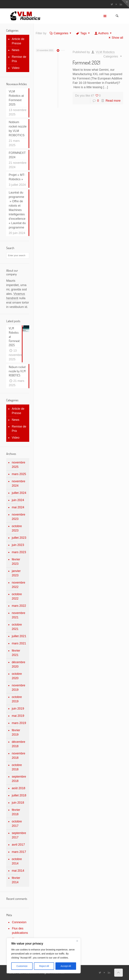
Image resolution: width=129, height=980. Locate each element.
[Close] (77, 941)
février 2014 (16, 880)
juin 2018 (18, 803)
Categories (61, 33)
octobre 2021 (17, 627)
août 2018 (18, 788)
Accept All (66, 966)
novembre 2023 (18, 517)
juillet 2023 (19, 538)
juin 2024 (18, 500)
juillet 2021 (19, 636)
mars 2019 (19, 723)
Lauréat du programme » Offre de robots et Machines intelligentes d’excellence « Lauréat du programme (17, 210)
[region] (44, 956)
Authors (103, 33)
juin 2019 (18, 709)
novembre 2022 (18, 585)
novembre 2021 (18, 615)
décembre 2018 (18, 744)
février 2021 (16, 653)
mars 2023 (19, 552)
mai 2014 (18, 871)
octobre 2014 (17, 861)
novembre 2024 (18, 483)
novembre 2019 (18, 688)
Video (16, 68)
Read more (113, 101)
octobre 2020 (17, 676)
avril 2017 (18, 845)
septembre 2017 (19, 835)
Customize (22, 966)
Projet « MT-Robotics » (17, 177)
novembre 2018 (18, 756)
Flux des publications (20, 931)
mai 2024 (18, 507)
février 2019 (16, 732)
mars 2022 (19, 606)
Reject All (44, 966)
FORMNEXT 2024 (17, 155)
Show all (115, 38)
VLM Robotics (105, 52)
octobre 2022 (17, 596)
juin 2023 (18, 545)
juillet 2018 (19, 795)
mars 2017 (19, 852)
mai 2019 (18, 716)
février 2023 (16, 562)
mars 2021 (19, 643)
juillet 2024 (19, 493)
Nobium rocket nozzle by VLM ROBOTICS (18, 129)
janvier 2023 (16, 573)
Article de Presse (18, 41)
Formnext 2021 (86, 62)
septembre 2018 (19, 779)
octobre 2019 (17, 699)
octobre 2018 (17, 767)
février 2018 (16, 812)
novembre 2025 (18, 465)
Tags (83, 33)
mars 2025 (19, 474)
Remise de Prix (19, 59)
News (16, 50)
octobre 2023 (17, 528)
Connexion (19, 922)
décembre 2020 (18, 664)
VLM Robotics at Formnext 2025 (16, 98)
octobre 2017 (17, 824)
